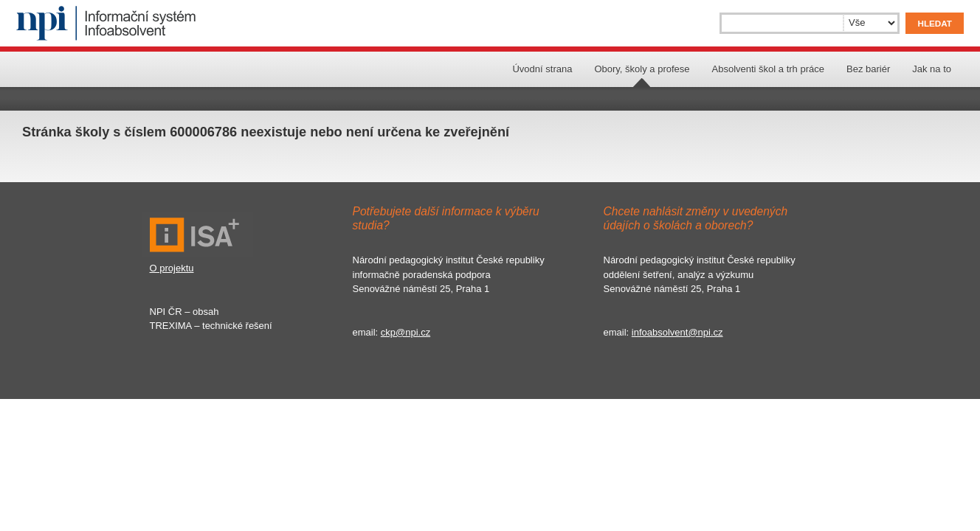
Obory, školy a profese (642, 69)
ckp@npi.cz (406, 332)
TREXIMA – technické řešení (211, 326)
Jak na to (932, 69)
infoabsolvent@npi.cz (677, 332)
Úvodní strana (542, 69)
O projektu (172, 268)
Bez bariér (868, 69)
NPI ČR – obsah (184, 312)
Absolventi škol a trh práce (768, 69)
